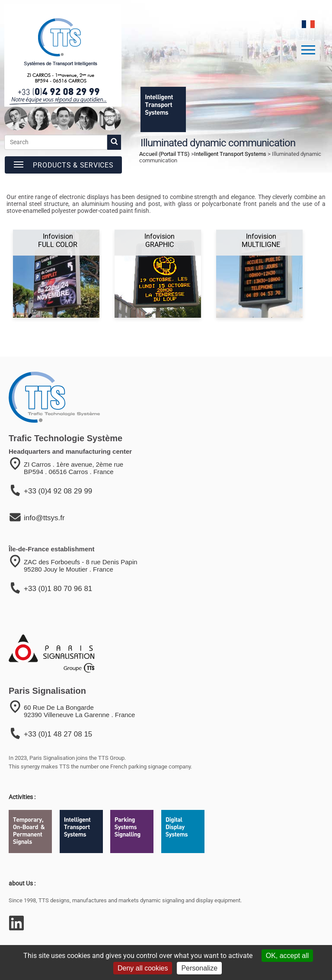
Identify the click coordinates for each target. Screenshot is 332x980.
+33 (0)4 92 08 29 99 (58, 491)
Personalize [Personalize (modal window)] (199, 968)
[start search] (114, 142)
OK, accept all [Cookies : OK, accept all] (287, 956)
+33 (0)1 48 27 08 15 (58, 734)
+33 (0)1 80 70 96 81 (58, 589)
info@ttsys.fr (44, 518)
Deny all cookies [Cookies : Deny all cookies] (143, 968)
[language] (308, 24)
